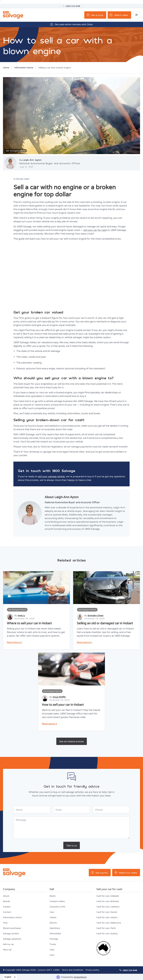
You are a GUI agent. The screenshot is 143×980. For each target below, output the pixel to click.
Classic (53, 917)
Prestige (54, 939)
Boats (53, 896)
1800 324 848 (73, 6)
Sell (52, 889)
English (8, 977)
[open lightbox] (119, 15)
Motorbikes (55, 934)
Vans (52, 955)
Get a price (97, 15)
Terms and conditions (73, 970)
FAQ (5, 923)
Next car (7, 950)
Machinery (55, 928)
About (6, 896)
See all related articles (72, 742)
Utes (52, 950)
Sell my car (8, 944)
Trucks (53, 944)
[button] (137, 15)
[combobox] (10, 977)
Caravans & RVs (57, 907)
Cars (52, 912)
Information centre (12, 917)
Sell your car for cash (109, 889)
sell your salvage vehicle (51, 477)
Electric (53, 923)
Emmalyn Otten (95, 616)
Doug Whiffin (59, 697)
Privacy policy (92, 970)
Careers (7, 907)
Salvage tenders (11, 934)
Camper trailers (57, 901)
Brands (6, 901)
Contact (7, 912)
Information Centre (24, 68)
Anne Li (21, 616)
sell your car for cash (95, 230)
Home (6, 68)
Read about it (14, 642)
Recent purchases (12, 928)
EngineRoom (80, 977)
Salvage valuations (12, 939)
